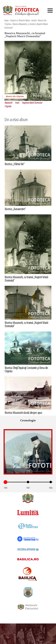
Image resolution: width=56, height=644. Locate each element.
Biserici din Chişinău (15, 96)
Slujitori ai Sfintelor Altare (20, 20)
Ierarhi (34, 20)
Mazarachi (8, 103)
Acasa (6, 20)
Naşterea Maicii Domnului (32, 103)
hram (17, 103)
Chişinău (8, 106)
